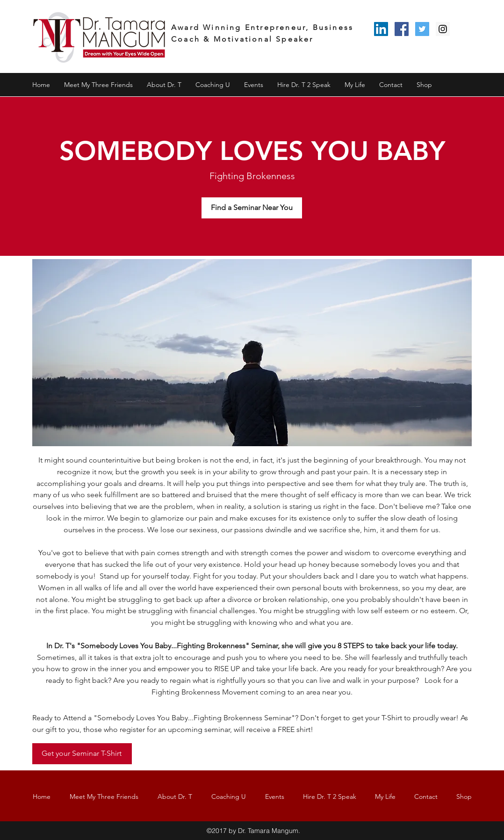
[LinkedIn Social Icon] (381, 29)
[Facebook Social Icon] (402, 29)
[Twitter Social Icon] (422, 29)
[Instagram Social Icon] (443, 29)
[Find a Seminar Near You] (252, 208)
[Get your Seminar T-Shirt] (82, 754)
